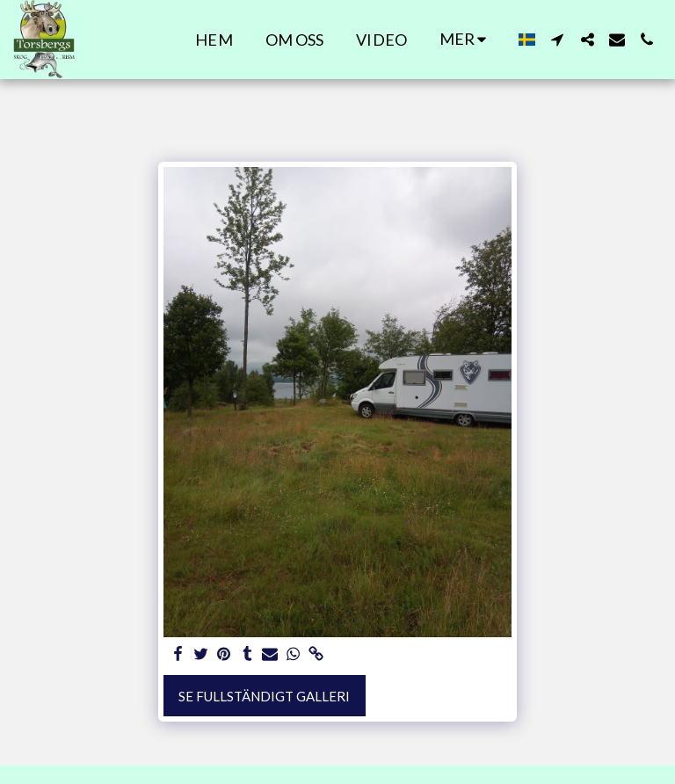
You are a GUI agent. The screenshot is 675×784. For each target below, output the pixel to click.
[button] (557, 40)
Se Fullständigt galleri (264, 696)
